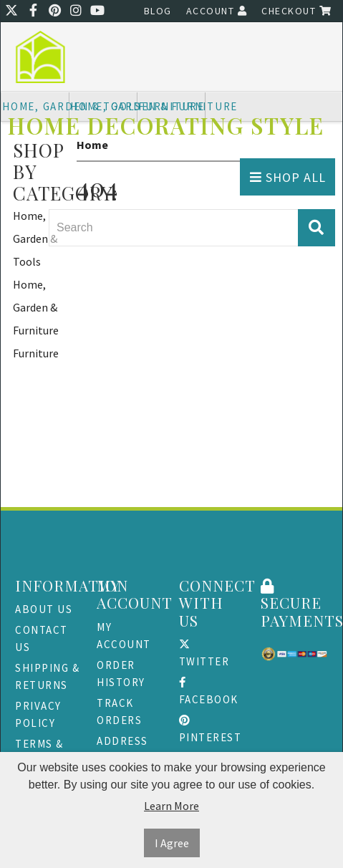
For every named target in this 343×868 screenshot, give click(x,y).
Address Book (122, 749)
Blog (158, 11)
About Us (44, 609)
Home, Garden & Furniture (36, 307)
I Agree (172, 843)
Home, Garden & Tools (35, 238)
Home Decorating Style (166, 126)
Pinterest (211, 729)
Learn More (171, 806)
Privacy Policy (38, 714)
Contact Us (42, 638)
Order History (121, 674)
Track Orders (119, 712)
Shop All (288, 177)
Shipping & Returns (47, 676)
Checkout (296, 11)
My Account (124, 636)
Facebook (209, 691)
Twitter (204, 654)
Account (217, 11)
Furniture (36, 353)
